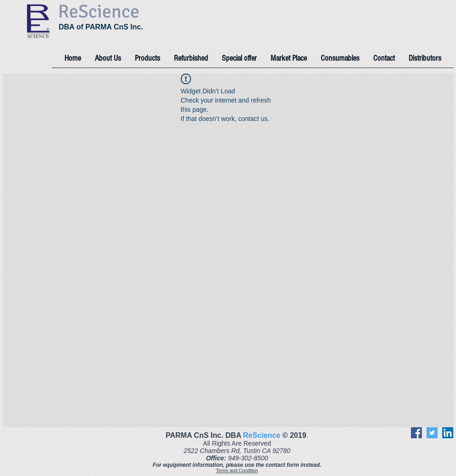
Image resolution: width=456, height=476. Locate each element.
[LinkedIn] (448, 433)
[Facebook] (416, 433)
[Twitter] (432, 433)
